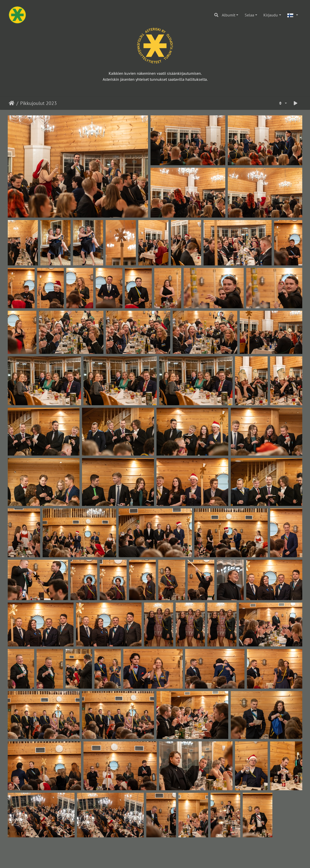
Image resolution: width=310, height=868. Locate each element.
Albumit (229, 15)
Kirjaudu (271, 15)
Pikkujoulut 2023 (39, 103)
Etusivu (12, 103)
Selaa (249, 15)
